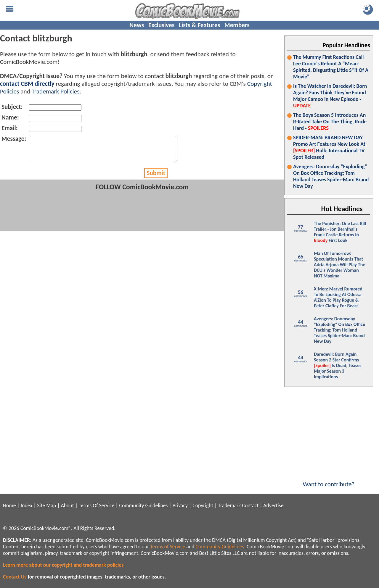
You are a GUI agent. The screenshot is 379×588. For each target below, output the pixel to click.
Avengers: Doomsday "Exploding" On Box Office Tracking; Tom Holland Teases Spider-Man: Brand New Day (331, 176)
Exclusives (161, 25)
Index (27, 505)
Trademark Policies (56, 91)
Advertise (273, 505)
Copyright (203, 505)
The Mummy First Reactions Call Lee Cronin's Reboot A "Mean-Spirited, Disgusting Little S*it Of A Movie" (331, 67)
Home (9, 505)
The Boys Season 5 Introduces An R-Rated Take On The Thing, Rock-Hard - (330, 122)
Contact (250, 505)
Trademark (229, 505)
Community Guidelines (143, 505)
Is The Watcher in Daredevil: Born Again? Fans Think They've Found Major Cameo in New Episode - (330, 96)
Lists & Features (199, 25)
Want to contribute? (329, 480)
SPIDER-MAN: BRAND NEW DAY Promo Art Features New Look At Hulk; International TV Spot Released (329, 147)
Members (237, 25)
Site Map (46, 505)
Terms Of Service (97, 505)
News (137, 25)
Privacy (180, 505)
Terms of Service (168, 547)
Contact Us (15, 577)
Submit (156, 178)
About (67, 505)
